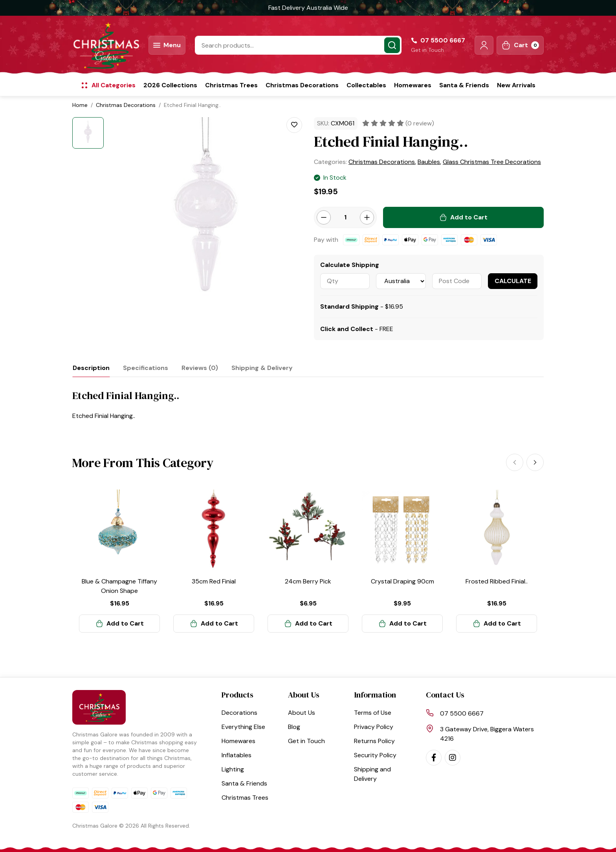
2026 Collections (170, 85)
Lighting (233, 769)
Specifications (146, 368)
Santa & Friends (464, 85)
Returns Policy (374, 741)
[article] (119, 561)
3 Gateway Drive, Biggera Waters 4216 (487, 734)
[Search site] (392, 45)
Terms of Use (373, 713)
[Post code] (457, 281)
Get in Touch (427, 50)
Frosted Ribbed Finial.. (497, 581)
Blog (294, 727)
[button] (484, 45)
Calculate (513, 281)
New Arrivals (516, 85)
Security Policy (375, 755)
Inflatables (236, 755)
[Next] (535, 462)
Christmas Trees (231, 85)
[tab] (91, 368)
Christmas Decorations (302, 85)
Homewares (413, 85)
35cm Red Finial (214, 581)
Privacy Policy (374, 727)
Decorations (239, 713)
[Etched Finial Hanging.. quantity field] (345, 217)
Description (91, 368)
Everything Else (243, 727)
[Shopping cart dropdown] (520, 45)
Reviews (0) (200, 368)
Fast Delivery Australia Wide (308, 8)
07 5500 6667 (462, 713)
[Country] (401, 281)
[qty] (345, 281)
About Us (302, 713)
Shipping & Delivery (262, 368)
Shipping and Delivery (372, 774)
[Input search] (298, 45)
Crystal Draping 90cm (402, 581)
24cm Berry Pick (308, 581)
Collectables (366, 85)
